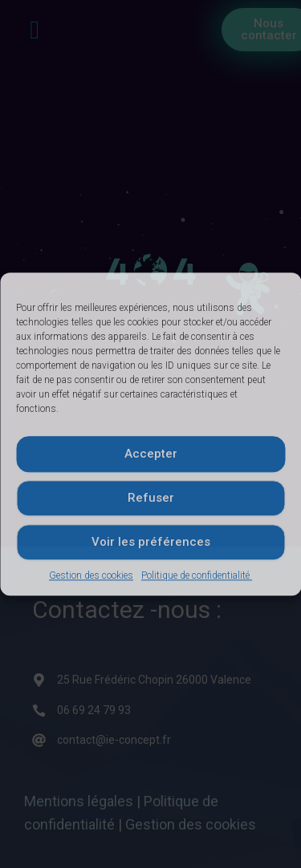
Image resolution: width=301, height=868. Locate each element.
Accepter (151, 454)
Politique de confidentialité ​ (197, 575)
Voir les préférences (151, 542)
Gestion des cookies (91, 575)
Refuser (151, 498)
